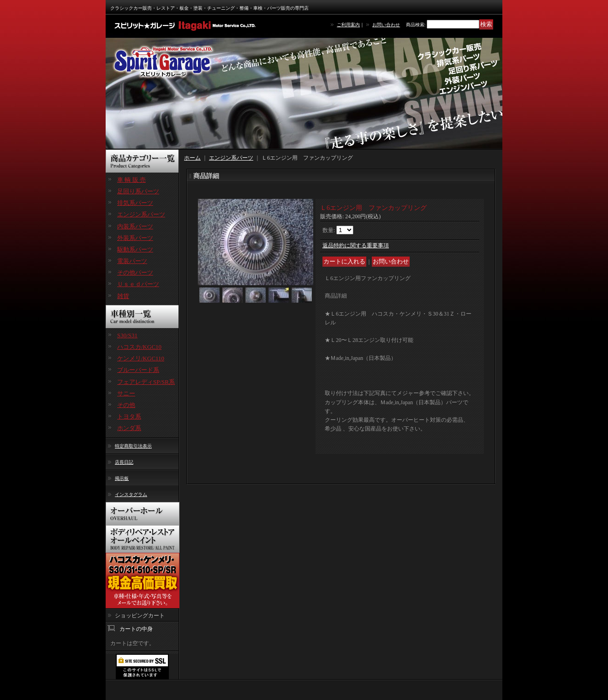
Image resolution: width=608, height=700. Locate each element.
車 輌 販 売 (131, 180)
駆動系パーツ (135, 249)
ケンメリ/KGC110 (141, 358)
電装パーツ (132, 261)
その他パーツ (135, 272)
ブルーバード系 (138, 370)
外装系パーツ (135, 238)
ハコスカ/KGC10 (139, 347)
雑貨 (123, 296)
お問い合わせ (386, 25)
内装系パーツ (135, 226)
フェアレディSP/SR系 (146, 382)
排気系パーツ (135, 203)
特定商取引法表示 (133, 446)
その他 (126, 405)
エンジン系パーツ (141, 214)
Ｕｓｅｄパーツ (138, 284)
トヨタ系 (129, 416)
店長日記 (124, 462)
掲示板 (122, 478)
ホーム (192, 158)
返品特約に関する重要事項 (356, 245)
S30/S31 (127, 335)
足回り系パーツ (138, 191)
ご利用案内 (348, 25)
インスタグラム (131, 494)
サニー (126, 393)
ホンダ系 (129, 428)
